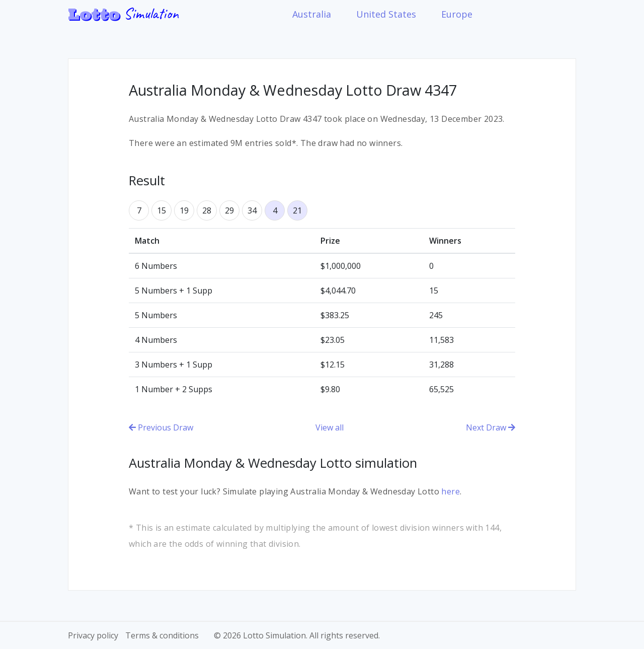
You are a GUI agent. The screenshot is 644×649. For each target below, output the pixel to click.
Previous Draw (161, 427)
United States (386, 14)
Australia (312, 14)
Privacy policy (93, 635)
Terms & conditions (162, 635)
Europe (457, 14)
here (451, 491)
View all (330, 427)
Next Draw (491, 427)
